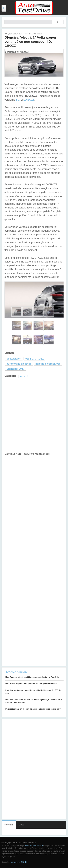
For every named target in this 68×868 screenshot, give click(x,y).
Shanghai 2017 (16, 369)
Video (22, 825)
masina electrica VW (48, 364)
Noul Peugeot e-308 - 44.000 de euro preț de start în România (32, 677)
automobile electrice (19, 364)
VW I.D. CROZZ (34, 359)
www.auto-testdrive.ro (34, 846)
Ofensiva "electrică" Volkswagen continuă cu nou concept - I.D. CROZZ (30, 42)
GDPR (24, 862)
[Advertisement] (34, 415)
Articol (24, 376)
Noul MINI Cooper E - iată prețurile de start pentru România (31, 684)
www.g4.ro (15, 862)
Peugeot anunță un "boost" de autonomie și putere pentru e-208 (33, 709)
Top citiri (9, 825)
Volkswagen (14, 359)
